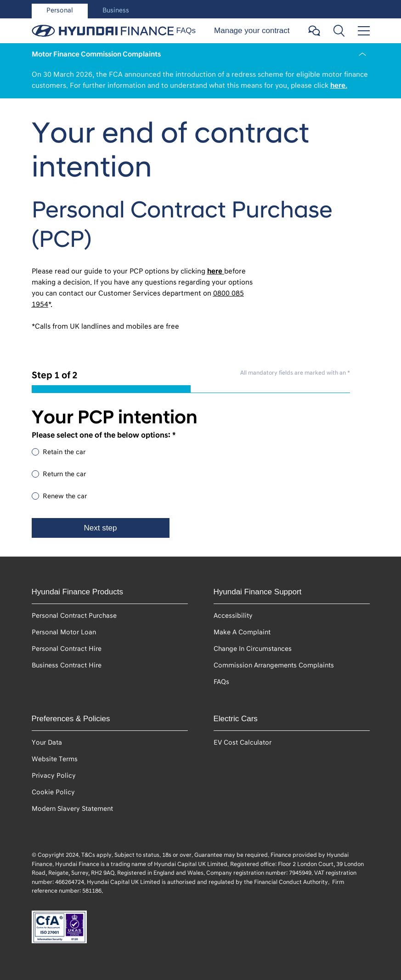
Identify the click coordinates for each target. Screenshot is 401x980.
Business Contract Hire (67, 665)
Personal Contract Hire (67, 649)
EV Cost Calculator (243, 743)
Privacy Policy (54, 776)
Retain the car (64, 452)
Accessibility (233, 616)
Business (116, 10)
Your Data (47, 743)
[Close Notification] (362, 54)
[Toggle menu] (364, 31)
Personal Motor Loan (64, 632)
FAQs (186, 31)
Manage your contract (252, 31)
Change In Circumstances (253, 649)
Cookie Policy (53, 792)
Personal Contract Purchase (74, 616)
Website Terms (55, 759)
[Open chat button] (314, 31)
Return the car (64, 474)
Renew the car (65, 496)
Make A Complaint (242, 632)
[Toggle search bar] (339, 31)
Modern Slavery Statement (72, 809)
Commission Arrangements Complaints (274, 665)
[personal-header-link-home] (103, 31)
